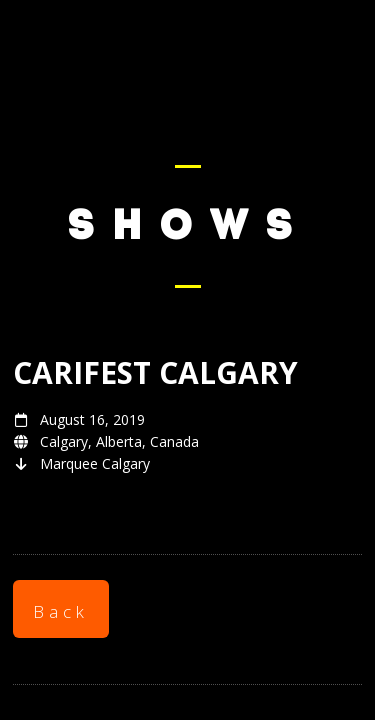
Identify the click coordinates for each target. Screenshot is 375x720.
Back (61, 611)
